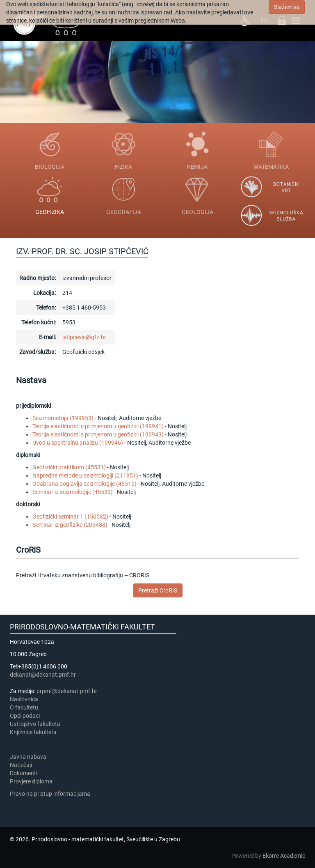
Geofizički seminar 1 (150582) (70, 517)
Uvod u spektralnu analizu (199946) (78, 443)
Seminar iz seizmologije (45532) (73, 492)
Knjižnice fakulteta (33, 732)
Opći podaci (25, 716)
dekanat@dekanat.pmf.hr (43, 675)
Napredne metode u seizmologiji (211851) (85, 475)
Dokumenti (24, 773)
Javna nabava (28, 757)
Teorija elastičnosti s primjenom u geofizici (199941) (98, 426)
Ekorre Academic (284, 856)
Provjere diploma (31, 781)
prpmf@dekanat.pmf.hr (67, 691)
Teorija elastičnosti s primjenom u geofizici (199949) (98, 434)
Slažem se (287, 7)
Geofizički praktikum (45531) (69, 467)
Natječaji (21, 765)
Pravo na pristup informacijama (51, 794)
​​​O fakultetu (24, 707)
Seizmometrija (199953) (63, 418)
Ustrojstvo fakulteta (35, 724)
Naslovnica (24, 699)
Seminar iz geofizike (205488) (70, 525)
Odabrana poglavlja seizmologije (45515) (84, 484)
